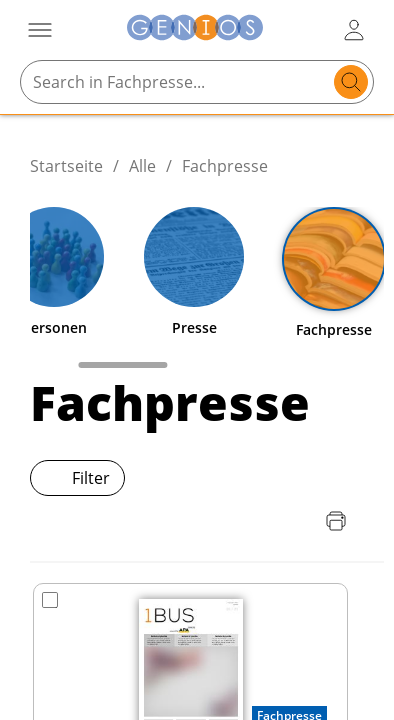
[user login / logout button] (354, 30)
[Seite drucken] (336, 521)
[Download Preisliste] (256, 521)
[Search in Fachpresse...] (177, 82)
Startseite (66, 166)
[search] (351, 82)
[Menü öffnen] (40, 30)
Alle (142, 166)
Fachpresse (225, 166)
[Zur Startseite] (195, 30)
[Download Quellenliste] (296, 521)
